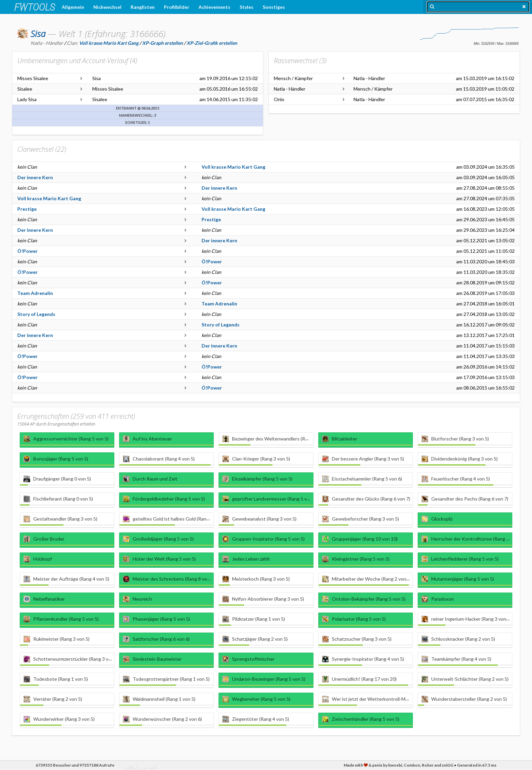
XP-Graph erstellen (163, 43)
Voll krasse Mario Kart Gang (233, 167)
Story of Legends (36, 314)
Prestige (27, 209)
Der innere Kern (35, 177)
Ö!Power (27, 251)
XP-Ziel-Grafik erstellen (212, 43)
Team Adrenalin (35, 293)
